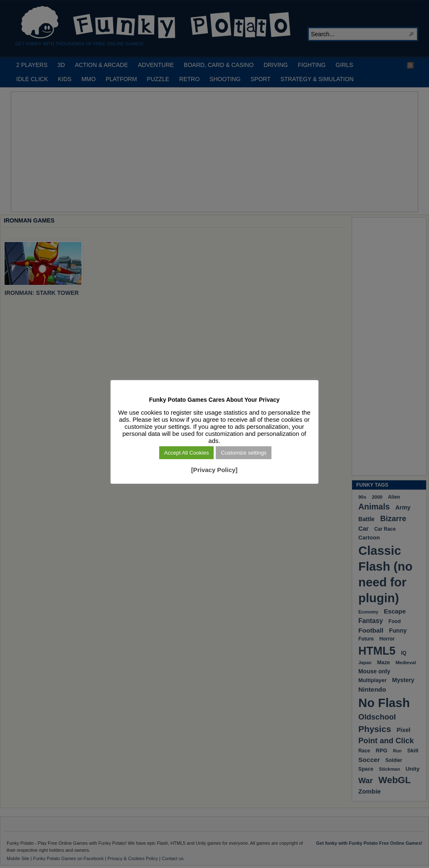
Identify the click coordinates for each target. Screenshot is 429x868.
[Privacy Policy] (214, 470)
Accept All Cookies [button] (187, 453)
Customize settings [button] (244, 453)
